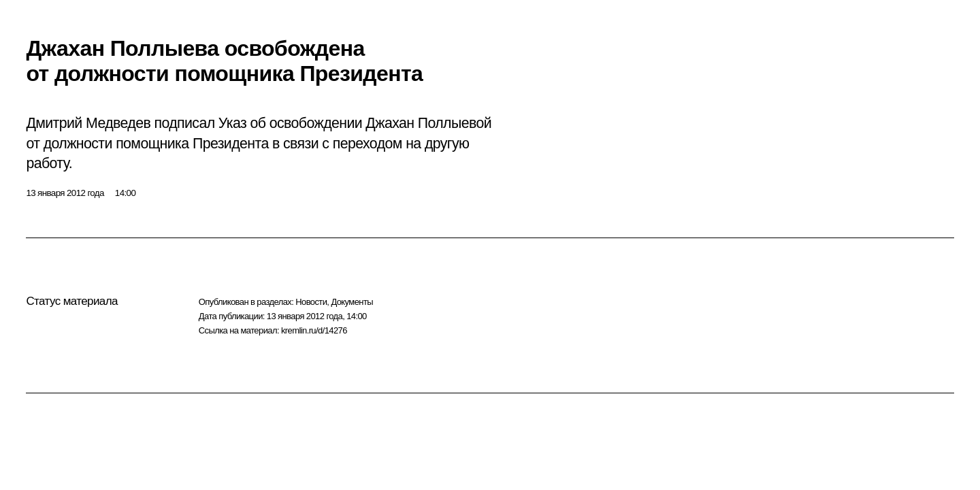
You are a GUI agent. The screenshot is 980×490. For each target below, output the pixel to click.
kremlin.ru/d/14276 (314, 330)
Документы (352, 302)
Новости (311, 302)
